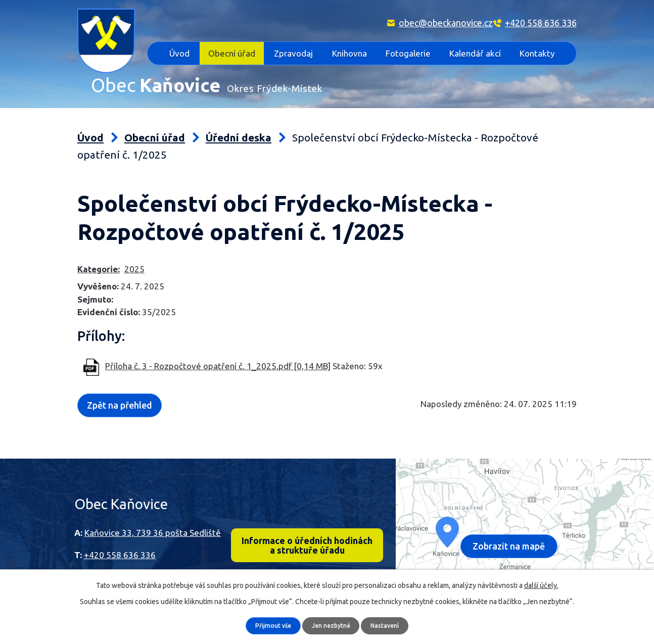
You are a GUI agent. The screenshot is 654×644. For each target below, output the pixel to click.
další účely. (541, 585)
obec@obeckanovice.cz (446, 23)
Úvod (179, 53)
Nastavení (389, 625)
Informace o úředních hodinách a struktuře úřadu (307, 525)
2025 (134, 247)
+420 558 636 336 (541, 23)
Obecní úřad (232, 53)
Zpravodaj (293, 53)
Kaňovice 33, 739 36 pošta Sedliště (153, 510)
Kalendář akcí (475, 53)
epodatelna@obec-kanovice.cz (143, 566)
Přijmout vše (269, 625)
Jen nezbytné (331, 625)
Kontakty (537, 53)
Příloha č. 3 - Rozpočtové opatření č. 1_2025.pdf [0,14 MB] (218, 344)
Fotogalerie (408, 53)
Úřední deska (239, 116)
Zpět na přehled (124, 382)
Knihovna (349, 53)
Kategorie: (99, 247)
